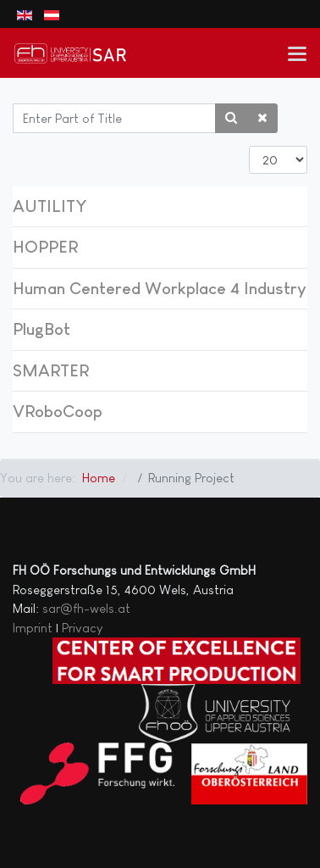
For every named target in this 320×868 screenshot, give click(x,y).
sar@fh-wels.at (86, 608)
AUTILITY (50, 206)
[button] (298, 53)
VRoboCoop (58, 411)
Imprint (33, 628)
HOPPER (45, 247)
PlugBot (41, 329)
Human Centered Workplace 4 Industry (160, 288)
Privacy (82, 628)
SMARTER (51, 370)
